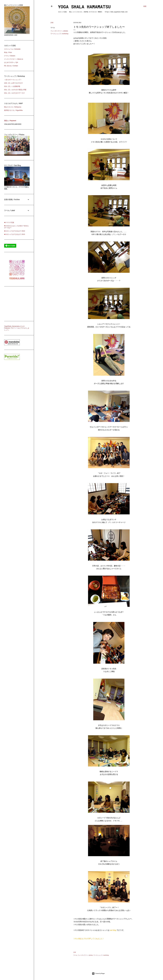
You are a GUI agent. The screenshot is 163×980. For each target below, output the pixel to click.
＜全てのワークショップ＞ (13, 80)
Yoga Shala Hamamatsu (84, 7)
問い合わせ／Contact (11, 66)
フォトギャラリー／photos (59, 31)
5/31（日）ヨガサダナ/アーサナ (15, 93)
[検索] (145, 6)
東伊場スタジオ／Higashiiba (13, 110)
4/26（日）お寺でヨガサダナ (14, 83)
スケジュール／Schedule (12, 49)
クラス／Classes (10, 56)
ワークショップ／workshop (59, 34)
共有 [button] (52, 23)
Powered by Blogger (98, 974)
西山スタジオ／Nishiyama (13, 107)
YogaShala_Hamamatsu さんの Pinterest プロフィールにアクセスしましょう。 (17, 328)
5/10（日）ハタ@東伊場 (12, 86)
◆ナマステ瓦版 (9, 222)
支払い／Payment (10, 121)
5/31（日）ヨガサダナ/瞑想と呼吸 (15, 90)
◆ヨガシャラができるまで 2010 (15, 231)
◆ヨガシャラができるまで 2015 (15, 234)
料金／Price (8, 52)
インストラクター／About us (14, 59)
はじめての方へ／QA (11, 62)
